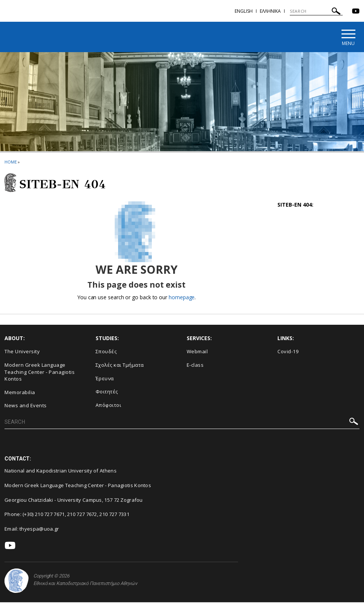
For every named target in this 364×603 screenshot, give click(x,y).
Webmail (197, 352)
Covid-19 (288, 352)
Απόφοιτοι (109, 405)
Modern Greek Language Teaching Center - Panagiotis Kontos (40, 373)
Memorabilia (20, 393)
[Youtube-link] (356, 12)
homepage (182, 298)
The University (22, 352)
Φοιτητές (107, 392)
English (244, 11)
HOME (11, 163)
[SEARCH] (316, 11)
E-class (195, 366)
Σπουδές (106, 352)
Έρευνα (105, 379)
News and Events (26, 406)
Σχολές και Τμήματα (120, 366)
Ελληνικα (270, 11)
